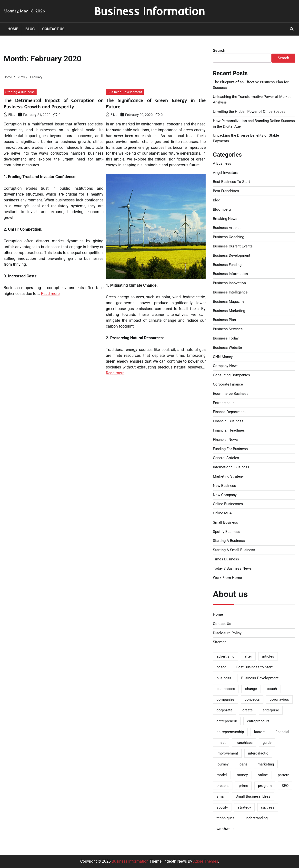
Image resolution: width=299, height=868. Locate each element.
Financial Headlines (229, 430)
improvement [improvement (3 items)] (227, 753)
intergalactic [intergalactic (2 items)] (258, 753)
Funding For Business (230, 449)
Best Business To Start (231, 182)
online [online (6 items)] (263, 775)
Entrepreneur (223, 403)
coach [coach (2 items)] (272, 689)
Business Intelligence (230, 292)
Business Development (125, 92)
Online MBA (222, 513)
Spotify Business (227, 532)
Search (219, 51)
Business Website (227, 348)
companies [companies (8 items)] (226, 699)
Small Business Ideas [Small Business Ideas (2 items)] (253, 796)
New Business (224, 486)
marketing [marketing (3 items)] (266, 764)
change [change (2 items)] (251, 689)
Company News (226, 366)
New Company (225, 495)
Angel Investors (226, 173)
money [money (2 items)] (242, 775)
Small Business (225, 522)
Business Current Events (233, 246)
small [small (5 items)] (221, 796)
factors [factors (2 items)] (260, 732)
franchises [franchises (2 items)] (244, 743)
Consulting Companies (231, 375)
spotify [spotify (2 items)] (222, 807)
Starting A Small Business (234, 550)
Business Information (149, 11)
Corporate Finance (228, 384)
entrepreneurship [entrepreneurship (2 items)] (230, 732)
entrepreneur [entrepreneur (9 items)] (227, 721)
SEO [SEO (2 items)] (285, 786)
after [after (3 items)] (248, 656)
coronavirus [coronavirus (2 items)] (279, 699)
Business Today (226, 338)
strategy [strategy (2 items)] (244, 807)
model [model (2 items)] (222, 775)
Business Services (228, 329)
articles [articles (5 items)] (268, 656)
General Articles (226, 458)
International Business (231, 467)
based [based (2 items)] (221, 667)
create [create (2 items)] (248, 710)
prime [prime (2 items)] (243, 786)
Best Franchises (226, 191)
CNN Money (223, 357)
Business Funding (227, 265)
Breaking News (225, 219)
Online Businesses (228, 504)
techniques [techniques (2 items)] (226, 818)
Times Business (226, 559)
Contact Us (53, 29)
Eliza (10, 115)
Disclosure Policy (227, 633)
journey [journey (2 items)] (223, 764)
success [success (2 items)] (268, 807)
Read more (50, 294)
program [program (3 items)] (265, 786)
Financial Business (228, 421)
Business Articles (227, 228)
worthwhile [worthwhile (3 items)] (225, 829)
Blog (30, 29)
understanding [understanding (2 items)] (256, 818)
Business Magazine (229, 302)
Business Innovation (229, 283)
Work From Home (227, 578)
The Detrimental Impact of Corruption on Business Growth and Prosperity (54, 103)
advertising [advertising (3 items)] (225, 656)
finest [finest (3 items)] (221, 743)
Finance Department (229, 412)
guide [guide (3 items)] (267, 743)
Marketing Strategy (228, 476)
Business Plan (224, 320)
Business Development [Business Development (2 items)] (260, 678)
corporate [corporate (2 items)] (224, 710)
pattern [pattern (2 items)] (284, 775)
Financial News (225, 440)
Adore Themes (206, 861)
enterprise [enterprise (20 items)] (271, 710)
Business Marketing (229, 311)
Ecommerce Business (231, 394)
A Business (222, 163)
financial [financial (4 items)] (282, 732)
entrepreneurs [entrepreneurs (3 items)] (258, 721)
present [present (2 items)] (223, 786)
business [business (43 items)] (224, 678)
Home (13, 29)
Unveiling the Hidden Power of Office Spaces (249, 112)
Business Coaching (229, 237)
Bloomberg (222, 209)
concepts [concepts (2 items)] (252, 699)
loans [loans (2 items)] (243, 764)
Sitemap (220, 642)
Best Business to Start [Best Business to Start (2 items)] (254, 667)
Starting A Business (20, 92)
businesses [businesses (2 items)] (226, 689)
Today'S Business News (232, 568)
